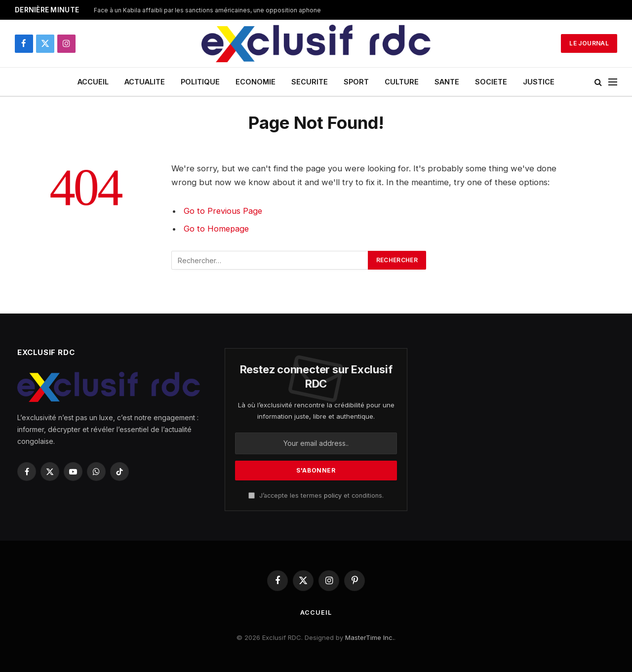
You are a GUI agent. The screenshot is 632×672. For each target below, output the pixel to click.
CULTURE (402, 82)
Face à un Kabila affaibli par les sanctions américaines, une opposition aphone (207, 10)
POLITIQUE (200, 82)
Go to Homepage (217, 229)
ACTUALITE (145, 82)
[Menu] (613, 82)
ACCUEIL (93, 82)
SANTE (447, 82)
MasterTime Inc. (370, 637)
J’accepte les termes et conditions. (316, 495)
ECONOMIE (256, 82)
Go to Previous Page (223, 211)
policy (333, 495)
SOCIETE (491, 82)
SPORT (356, 82)
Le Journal (589, 43)
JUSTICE (539, 82)
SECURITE (310, 82)
